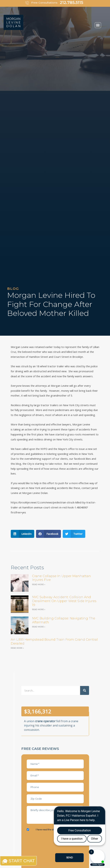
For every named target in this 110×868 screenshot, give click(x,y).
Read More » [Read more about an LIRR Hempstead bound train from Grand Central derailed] (17, 648)
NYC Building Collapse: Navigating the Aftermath (64, 620)
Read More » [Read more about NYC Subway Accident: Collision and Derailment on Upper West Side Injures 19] (39, 610)
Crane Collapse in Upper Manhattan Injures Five (61, 578)
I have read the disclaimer (50, 830)
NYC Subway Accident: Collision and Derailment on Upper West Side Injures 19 (64, 601)
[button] (98, 25)
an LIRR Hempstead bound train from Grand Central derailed (54, 642)
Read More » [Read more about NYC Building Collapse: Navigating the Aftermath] (39, 627)
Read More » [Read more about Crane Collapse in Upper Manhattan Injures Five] (39, 585)
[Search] (85, 690)
